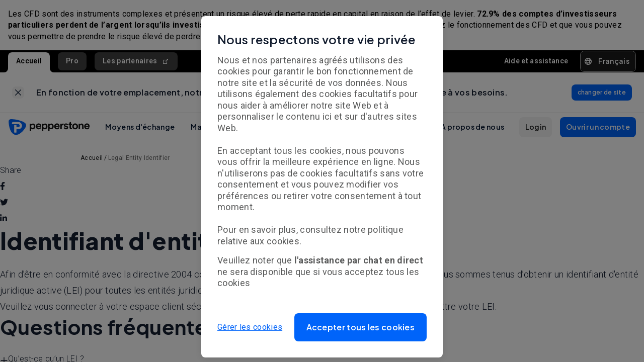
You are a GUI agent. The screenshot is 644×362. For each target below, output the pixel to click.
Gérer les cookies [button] (250, 327)
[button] (361, 327)
